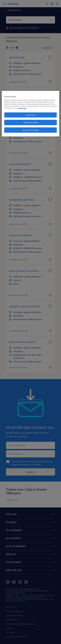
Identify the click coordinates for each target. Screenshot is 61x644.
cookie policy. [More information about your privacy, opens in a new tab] (22, 108)
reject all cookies (31, 122)
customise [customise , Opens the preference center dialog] (30, 115)
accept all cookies (30, 130)
